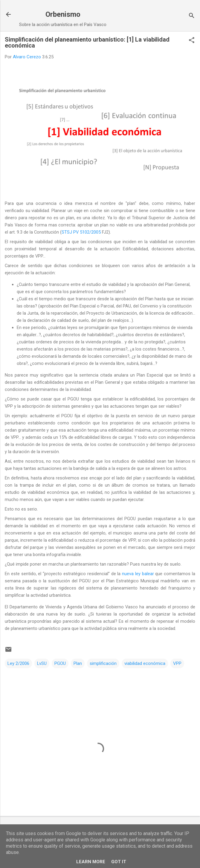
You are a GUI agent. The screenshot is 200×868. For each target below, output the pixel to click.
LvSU (42, 663)
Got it (119, 862)
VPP (177, 663)
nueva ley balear (138, 574)
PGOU (60, 663)
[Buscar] (192, 16)
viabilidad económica (145, 663)
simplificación (103, 663)
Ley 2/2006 (18, 663)
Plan (78, 663)
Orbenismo (63, 14)
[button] (192, 41)
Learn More (91, 862)
